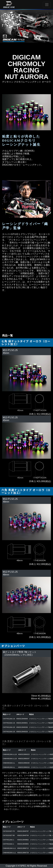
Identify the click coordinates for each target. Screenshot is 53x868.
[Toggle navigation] (47, 5)
